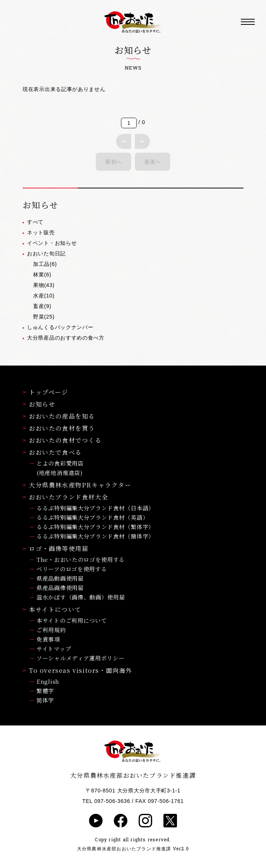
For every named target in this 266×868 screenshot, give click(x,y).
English (48, 681)
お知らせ (39, 404)
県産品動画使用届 (60, 578)
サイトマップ (54, 649)
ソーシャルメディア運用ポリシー (81, 658)
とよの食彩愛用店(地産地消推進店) (60, 468)
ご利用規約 (51, 630)
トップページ (45, 392)
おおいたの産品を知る (59, 416)
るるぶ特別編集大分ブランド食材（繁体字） (95, 527)
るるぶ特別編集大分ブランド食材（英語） (92, 517)
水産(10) (44, 296)
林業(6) (42, 275)
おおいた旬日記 (46, 253)
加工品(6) (45, 264)
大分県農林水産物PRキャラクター (77, 485)
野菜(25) (44, 317)
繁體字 (45, 691)
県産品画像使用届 (60, 588)
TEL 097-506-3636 (106, 801)
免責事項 (48, 639)
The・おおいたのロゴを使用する (81, 559)
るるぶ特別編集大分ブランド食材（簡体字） (95, 536)
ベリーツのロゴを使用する (72, 569)
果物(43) (44, 285)
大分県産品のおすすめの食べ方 (66, 338)
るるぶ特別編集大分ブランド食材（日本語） (95, 508)
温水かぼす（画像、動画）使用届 (81, 597)
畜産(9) (42, 306)
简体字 (45, 700)
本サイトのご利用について (72, 620)
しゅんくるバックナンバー (60, 327)
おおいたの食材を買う (59, 428)
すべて (35, 222)
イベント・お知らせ (52, 243)
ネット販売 (41, 232)
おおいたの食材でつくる (62, 440)
